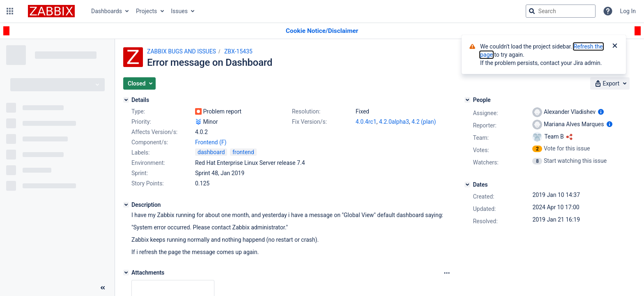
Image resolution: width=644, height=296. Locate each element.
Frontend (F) (211, 142)
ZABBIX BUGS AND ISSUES (182, 51)
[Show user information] (601, 112)
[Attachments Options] (447, 273)
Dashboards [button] (107, 11)
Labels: (140, 153)
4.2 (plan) (424, 122)
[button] (10, 11)
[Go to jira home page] (51, 11)
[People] (467, 100)
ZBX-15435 (238, 51)
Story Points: (148, 183)
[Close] (615, 46)
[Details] (126, 100)
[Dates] (467, 185)
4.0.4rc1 (366, 122)
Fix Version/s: (309, 122)
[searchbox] (561, 11)
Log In (628, 11)
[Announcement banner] (322, 31)
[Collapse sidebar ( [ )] (103, 288)
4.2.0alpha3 (394, 122)
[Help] (608, 11)
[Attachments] (126, 273)
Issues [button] (179, 11)
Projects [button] (146, 11)
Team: (481, 138)
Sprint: (140, 173)
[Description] (126, 205)
